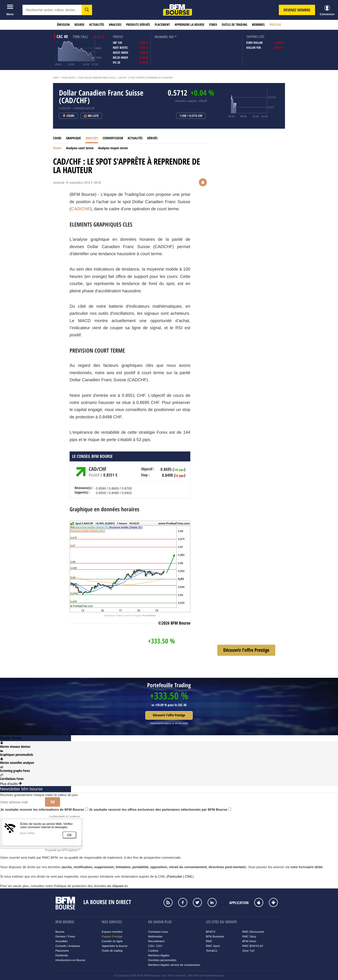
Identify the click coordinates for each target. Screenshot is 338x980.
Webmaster (155, 936)
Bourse (80, 25)
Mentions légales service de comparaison (174, 965)
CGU (151, 946)
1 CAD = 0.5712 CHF (191, 116)
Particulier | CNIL (180, 876)
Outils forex (11, 738)
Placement (162, 25)
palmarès (161, 37)
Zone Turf (248, 951)
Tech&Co (212, 951)
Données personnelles (162, 960)
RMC (209, 941)
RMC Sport (213, 946)
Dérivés (152, 138)
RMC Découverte (253, 932)
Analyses (115, 25)
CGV (159, 946)
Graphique (73, 138)
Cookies (153, 951)
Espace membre (112, 932)
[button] (87, 10)
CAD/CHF (81, 209)
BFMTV (211, 932)
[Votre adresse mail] (21, 802)
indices (118, 37)
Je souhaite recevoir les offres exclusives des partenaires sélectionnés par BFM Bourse (160, 809)
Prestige (275, 25)
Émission (63, 25)
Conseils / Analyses (68, 946)
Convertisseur (113, 138)
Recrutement (156, 941)
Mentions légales (159, 955)
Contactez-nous (158, 932)
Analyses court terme (80, 148)
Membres (258, 25)
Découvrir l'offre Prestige (169, 715)
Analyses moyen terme (113, 148)
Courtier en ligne (112, 941)
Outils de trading (234, 25)
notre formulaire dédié (306, 867)
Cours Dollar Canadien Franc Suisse (96, 78)
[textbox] (52, 10)
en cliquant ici (118, 886)
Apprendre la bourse (189, 25)
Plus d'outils (11, 784)
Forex (213, 25)
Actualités (97, 25)
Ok (53, 802)
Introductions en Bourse (70, 960)
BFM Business (215, 936)
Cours (57, 138)
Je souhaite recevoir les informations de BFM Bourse (44, 809)
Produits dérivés (138, 25)
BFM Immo (249, 941)
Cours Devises (68, 78)
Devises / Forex (65, 936)
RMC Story (249, 936)
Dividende (62, 955)
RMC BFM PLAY (253, 946)
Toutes (57, 148)
